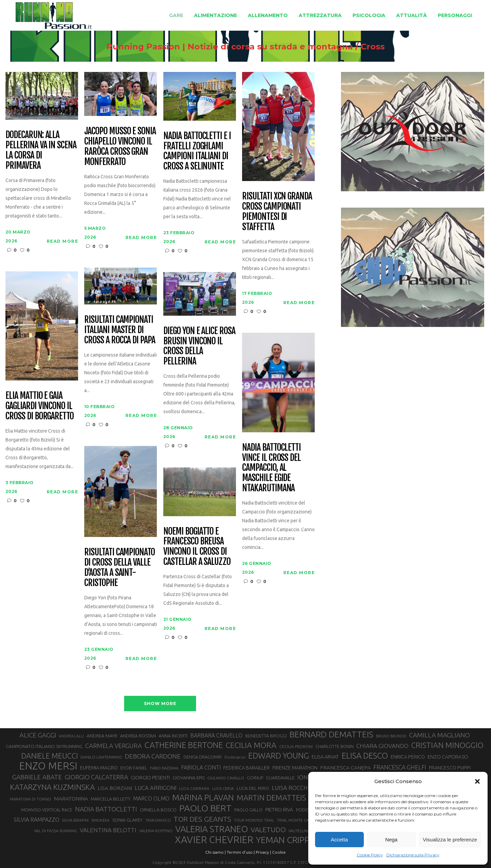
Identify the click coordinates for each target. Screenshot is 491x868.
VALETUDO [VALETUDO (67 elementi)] (268, 829)
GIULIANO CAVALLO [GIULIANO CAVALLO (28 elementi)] (226, 778)
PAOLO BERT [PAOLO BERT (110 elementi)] (205, 808)
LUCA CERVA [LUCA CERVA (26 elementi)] (223, 789)
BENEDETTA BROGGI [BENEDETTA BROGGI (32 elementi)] (266, 736)
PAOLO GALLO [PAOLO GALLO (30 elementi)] (248, 810)
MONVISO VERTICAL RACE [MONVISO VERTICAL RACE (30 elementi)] (47, 810)
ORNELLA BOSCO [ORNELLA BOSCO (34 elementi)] (158, 810)
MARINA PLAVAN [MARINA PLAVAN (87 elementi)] (203, 797)
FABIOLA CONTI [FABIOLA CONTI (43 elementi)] (201, 767)
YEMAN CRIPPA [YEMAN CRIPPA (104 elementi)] (285, 840)
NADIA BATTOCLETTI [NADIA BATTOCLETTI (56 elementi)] (106, 809)
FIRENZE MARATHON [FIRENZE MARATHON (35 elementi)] (295, 768)
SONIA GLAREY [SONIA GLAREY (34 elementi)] (127, 820)
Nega (391, 840)
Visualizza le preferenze (450, 840)
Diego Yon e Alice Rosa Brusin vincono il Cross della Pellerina (199, 346)
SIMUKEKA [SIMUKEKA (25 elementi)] (100, 820)
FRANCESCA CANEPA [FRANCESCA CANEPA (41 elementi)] (345, 767)
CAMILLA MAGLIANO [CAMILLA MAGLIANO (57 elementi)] (440, 735)
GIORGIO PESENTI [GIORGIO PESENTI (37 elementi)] (150, 777)
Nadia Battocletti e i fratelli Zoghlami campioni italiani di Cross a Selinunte (197, 151)
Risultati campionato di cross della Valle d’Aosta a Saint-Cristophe (120, 568)
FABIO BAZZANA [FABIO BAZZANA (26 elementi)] (164, 768)
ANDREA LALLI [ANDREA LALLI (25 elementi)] (71, 736)
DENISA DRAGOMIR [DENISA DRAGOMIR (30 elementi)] (203, 757)
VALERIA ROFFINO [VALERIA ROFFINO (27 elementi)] (156, 831)
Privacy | (263, 852)
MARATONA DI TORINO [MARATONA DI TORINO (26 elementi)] (31, 799)
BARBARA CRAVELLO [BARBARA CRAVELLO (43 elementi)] (216, 735)
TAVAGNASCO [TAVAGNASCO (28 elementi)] (158, 820)
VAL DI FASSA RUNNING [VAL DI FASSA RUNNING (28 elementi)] (56, 831)
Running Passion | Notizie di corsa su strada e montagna (230, 47)
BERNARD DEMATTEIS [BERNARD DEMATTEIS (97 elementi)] (331, 734)
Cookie (279, 852)
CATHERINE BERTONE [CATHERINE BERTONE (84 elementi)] (184, 745)
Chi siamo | (215, 852)
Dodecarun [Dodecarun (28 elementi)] (235, 757)
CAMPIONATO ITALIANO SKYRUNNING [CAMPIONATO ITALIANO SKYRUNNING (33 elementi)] (44, 746)
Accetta (339, 840)
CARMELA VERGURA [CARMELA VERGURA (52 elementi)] (114, 746)
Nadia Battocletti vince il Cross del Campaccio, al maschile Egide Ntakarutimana (271, 468)
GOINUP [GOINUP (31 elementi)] (255, 778)
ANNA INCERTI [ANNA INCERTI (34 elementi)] (173, 736)
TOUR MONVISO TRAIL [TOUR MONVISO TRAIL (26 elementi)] (254, 820)
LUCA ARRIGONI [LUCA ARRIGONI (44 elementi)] (155, 788)
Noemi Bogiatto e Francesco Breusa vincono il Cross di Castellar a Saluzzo (197, 547)
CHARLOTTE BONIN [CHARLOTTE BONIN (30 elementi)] (334, 746)
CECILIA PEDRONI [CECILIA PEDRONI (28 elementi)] (296, 746)
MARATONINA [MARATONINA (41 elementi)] (71, 798)
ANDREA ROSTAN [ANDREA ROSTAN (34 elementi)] (138, 736)
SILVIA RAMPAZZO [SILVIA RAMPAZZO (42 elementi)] (36, 820)
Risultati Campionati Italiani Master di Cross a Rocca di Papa (120, 330)
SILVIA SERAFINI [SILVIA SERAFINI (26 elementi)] (75, 820)
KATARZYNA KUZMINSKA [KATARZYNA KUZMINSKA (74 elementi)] (52, 787)
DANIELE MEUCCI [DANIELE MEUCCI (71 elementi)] (49, 756)
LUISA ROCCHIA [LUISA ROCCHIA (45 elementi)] (292, 788)
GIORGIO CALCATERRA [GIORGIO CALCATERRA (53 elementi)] (96, 777)
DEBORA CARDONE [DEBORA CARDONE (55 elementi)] (153, 756)
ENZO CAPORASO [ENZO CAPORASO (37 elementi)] (448, 757)
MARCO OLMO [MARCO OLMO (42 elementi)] (151, 798)
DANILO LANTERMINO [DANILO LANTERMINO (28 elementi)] (101, 757)
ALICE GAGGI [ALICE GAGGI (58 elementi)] (38, 735)
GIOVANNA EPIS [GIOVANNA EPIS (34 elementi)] (189, 778)
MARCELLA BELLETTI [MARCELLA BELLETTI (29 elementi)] (110, 799)
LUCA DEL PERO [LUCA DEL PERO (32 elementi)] (253, 788)
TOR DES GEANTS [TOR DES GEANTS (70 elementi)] (202, 819)
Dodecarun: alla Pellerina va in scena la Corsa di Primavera (41, 150)
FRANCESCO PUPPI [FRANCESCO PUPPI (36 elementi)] (450, 768)
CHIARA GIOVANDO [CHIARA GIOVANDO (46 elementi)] (382, 746)
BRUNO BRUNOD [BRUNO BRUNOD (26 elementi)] (391, 736)
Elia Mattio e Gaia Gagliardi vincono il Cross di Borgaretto (40, 406)
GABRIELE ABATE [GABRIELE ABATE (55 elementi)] (37, 777)
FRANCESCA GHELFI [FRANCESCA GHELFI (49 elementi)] (400, 767)
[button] (477, 781)
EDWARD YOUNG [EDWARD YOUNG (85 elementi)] (279, 755)
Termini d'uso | (241, 852)
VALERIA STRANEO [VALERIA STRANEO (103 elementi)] (212, 829)
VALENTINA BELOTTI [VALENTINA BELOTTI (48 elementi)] (108, 830)
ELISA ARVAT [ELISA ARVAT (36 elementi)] (325, 757)
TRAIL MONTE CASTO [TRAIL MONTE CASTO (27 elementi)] (296, 820)
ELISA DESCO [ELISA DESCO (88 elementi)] (365, 756)
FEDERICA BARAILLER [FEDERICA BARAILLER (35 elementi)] (247, 768)
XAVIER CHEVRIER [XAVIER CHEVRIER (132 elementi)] (214, 840)
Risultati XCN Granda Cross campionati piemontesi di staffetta (277, 212)
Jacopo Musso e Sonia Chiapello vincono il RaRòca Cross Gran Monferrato (120, 147)
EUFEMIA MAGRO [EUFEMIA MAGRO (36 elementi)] (99, 768)
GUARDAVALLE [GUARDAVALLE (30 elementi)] (280, 778)
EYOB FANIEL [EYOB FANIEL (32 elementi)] (134, 768)
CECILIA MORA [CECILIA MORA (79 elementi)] (251, 745)
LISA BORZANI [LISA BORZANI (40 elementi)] (115, 788)
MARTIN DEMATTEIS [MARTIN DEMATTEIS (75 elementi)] (271, 798)
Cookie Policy (370, 855)
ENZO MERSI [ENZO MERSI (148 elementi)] (48, 766)
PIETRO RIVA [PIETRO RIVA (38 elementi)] (279, 810)
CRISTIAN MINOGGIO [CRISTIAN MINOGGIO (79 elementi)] (447, 745)
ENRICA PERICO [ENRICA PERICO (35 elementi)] (408, 757)
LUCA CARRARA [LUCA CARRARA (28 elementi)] (194, 788)
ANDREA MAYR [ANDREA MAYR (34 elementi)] (102, 736)
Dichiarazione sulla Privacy (413, 855)
